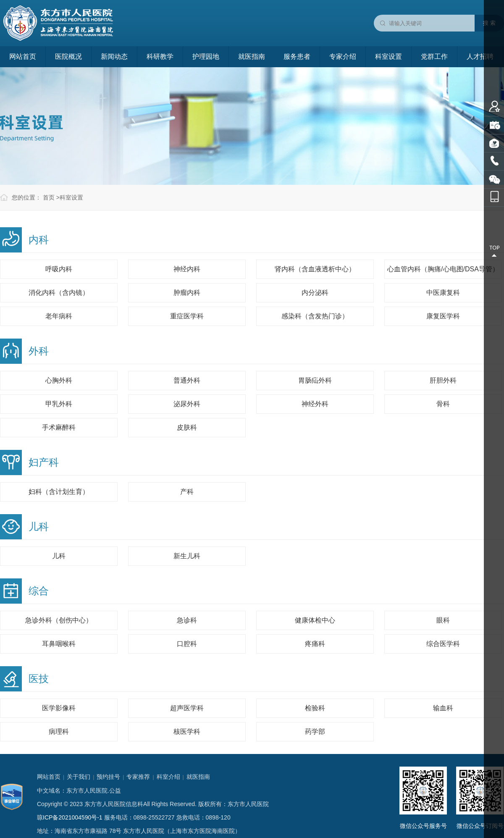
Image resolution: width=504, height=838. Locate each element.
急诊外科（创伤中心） (59, 620)
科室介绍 (168, 777)
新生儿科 (187, 556)
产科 (187, 492)
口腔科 (187, 644)
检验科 (315, 708)
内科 (39, 240)
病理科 (59, 732)
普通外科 (187, 380)
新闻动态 (114, 56)
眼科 (443, 620)
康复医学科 (443, 316)
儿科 (39, 527)
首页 (49, 197)
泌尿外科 (187, 404)
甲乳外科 (59, 404)
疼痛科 (315, 644)
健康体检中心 (315, 620)
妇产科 (44, 462)
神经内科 (187, 269)
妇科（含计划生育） (59, 492)
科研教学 (160, 56)
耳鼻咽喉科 (59, 644)
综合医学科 (443, 644)
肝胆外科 (443, 380)
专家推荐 (138, 777)
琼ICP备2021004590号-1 (70, 817)
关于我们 (79, 777)
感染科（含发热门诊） (315, 316)
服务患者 (297, 56)
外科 (39, 351)
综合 (39, 591)
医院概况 (68, 56)
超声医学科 (187, 708)
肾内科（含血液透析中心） (315, 269)
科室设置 (388, 56)
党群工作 (434, 56)
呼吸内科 (59, 269)
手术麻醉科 (59, 427)
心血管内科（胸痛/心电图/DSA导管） (443, 269)
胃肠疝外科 (315, 380)
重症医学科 (187, 316)
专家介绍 (343, 56)
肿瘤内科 (187, 293)
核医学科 (187, 732)
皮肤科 (187, 427)
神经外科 (315, 404)
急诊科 (187, 620)
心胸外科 (59, 380)
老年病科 (59, 316)
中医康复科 (443, 293)
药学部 (315, 732)
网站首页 (23, 56)
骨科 (443, 404)
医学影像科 (59, 708)
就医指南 (252, 56)
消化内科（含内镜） (59, 293)
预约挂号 (108, 777)
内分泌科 (315, 293)
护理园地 (206, 56)
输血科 (443, 708)
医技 (39, 679)
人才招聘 (480, 56)
